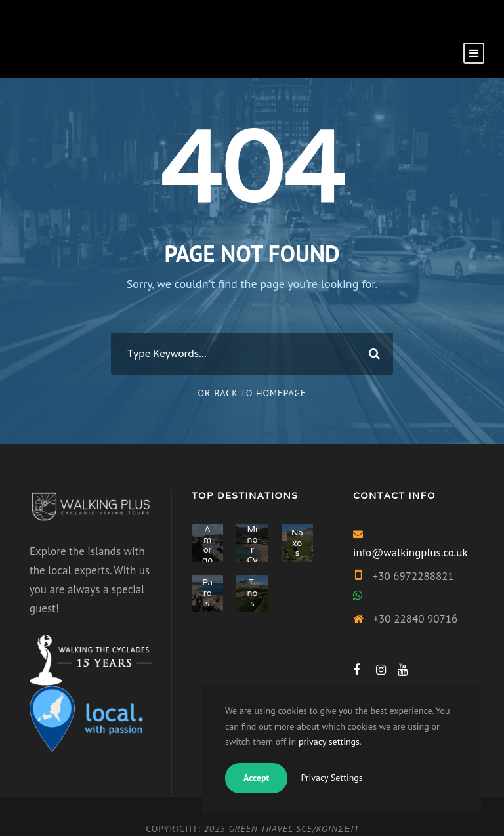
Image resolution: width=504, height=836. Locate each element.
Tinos (253, 593)
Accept (256, 778)
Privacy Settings (331, 778)
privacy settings (329, 742)
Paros (207, 593)
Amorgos (207, 550)
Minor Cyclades (253, 560)
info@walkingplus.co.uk (410, 553)
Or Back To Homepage (252, 393)
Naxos (297, 543)
